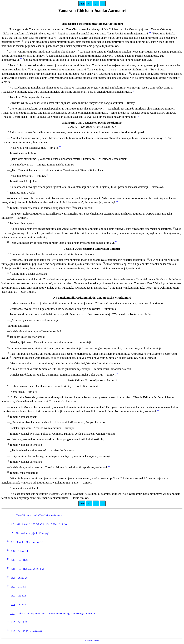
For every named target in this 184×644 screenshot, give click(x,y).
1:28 (13, 604)
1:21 (13, 587)
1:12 (13, 551)
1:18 (13, 569)
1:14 (13, 560)
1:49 (13, 631)
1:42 (12, 613)
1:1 (12, 515)
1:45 (13, 622)
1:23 (13, 596)
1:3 (13, 524)
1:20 (13, 578)
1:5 (12, 533)
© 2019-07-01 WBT (92, 640)
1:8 (13, 542)
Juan (82, 3)
